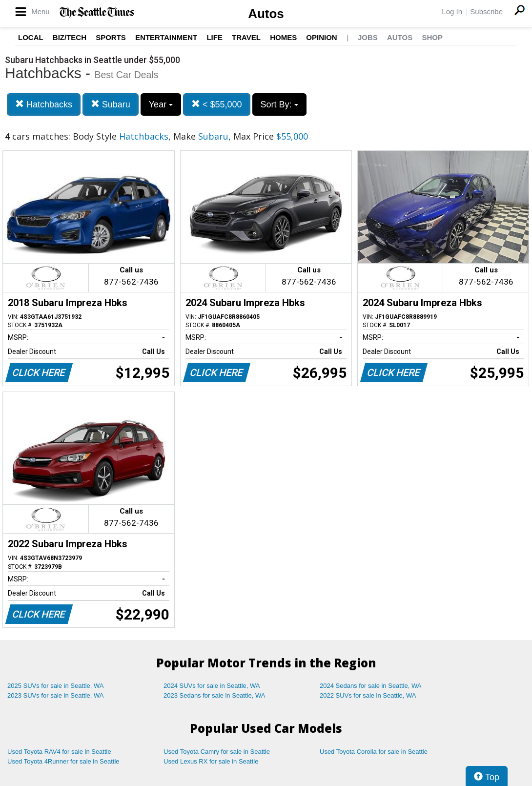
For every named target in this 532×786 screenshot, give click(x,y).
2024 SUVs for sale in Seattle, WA (212, 686)
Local (31, 37)
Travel (246, 37)
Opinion (321, 37)
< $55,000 (217, 104)
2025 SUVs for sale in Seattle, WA (56, 686)
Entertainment (166, 37)
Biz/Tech (70, 37)
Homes (283, 37)
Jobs (368, 37)
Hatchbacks (44, 104)
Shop (432, 37)
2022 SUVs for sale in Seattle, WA (368, 695)
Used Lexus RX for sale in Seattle (211, 761)
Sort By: (279, 104)
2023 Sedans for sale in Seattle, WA (214, 695)
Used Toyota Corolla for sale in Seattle (374, 752)
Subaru (111, 104)
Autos (266, 14)
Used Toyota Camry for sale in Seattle (217, 752)
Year (161, 104)
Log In (452, 11)
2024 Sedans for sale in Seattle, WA (370, 686)
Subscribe (486, 11)
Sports (111, 37)
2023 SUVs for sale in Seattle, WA (56, 695)
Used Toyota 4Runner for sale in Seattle (63, 761)
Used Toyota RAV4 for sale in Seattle (59, 752)
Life (215, 37)
